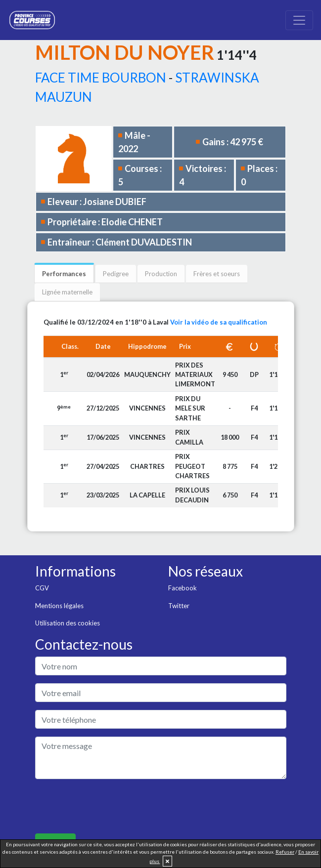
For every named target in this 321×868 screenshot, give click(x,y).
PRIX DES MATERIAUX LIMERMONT (195, 374)
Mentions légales (59, 606)
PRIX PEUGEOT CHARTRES (192, 466)
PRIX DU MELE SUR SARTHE (190, 408)
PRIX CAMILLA (189, 437)
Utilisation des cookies (68, 623)
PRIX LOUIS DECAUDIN (192, 495)
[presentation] (110, 806)
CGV (42, 588)
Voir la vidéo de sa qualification (219, 322)
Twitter (179, 606)
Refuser (285, 852)
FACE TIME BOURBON (101, 78)
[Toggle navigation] (299, 20)
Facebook (183, 588)
